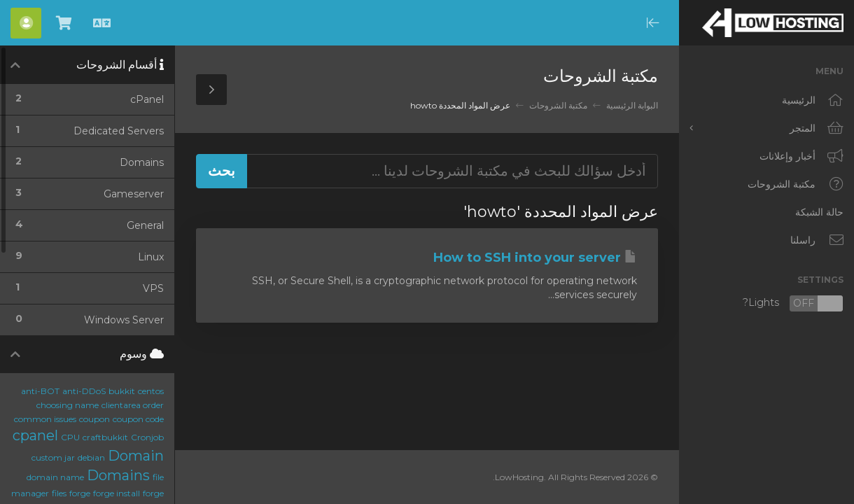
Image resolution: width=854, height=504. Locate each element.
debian (91, 457)
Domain (136, 456)
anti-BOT (40, 391)
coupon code (138, 419)
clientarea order (133, 405)
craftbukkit (105, 437)
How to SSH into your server (535, 258)
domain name (55, 477)
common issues (45, 419)
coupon (94, 419)
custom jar (53, 457)
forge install (117, 493)
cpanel (35, 435)
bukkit (122, 391)
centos (151, 391)
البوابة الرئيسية (632, 105)
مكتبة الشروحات (558, 105)
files (59, 493)
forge (80, 493)
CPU (70, 437)
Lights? (793, 303)
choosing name (68, 405)
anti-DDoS (84, 391)
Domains (118, 475)
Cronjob (147, 437)
